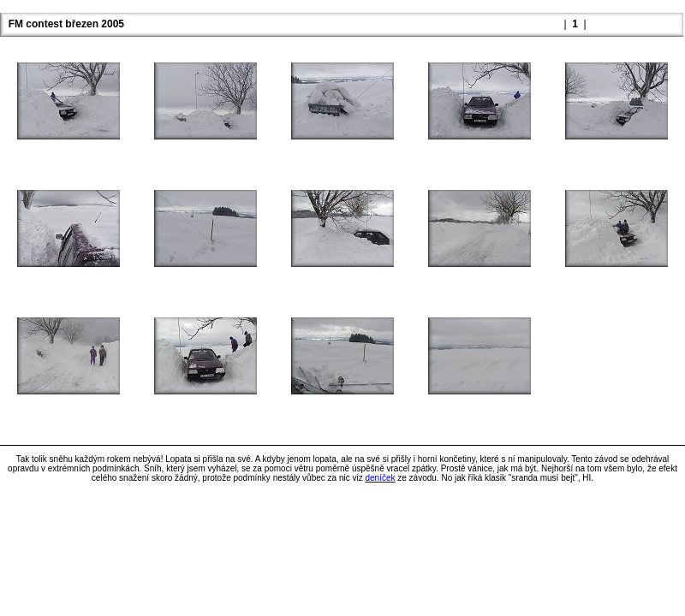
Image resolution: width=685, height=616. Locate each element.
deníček (380, 478)
